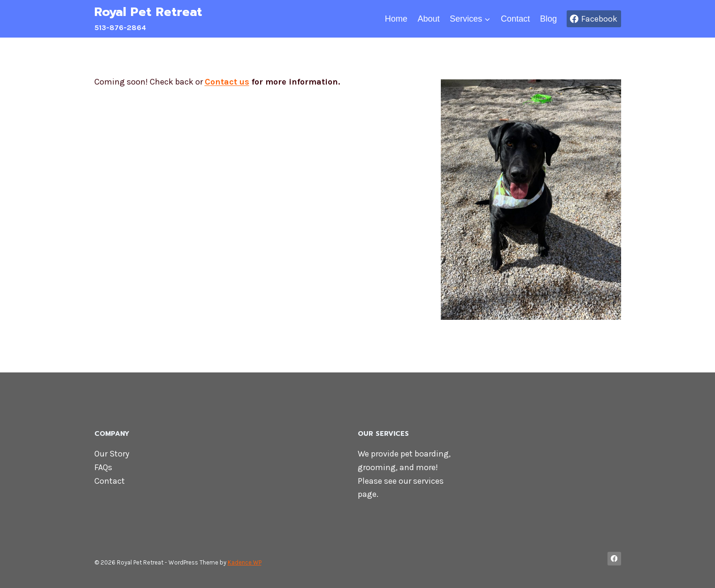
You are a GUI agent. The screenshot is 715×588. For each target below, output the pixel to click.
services (428, 481)
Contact (515, 19)
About (428, 19)
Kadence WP (245, 562)
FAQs (103, 467)
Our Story (112, 454)
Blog (548, 19)
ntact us (232, 82)
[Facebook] (614, 559)
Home (396, 19)
